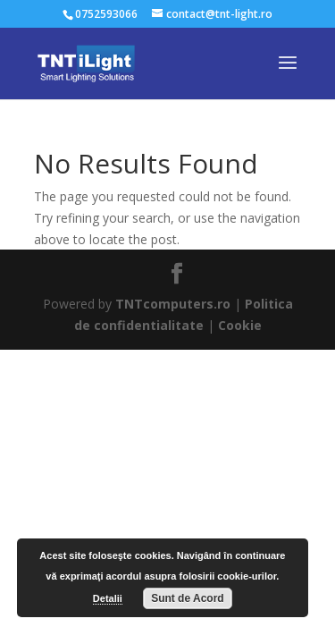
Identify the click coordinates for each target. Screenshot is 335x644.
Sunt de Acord (188, 598)
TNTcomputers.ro (173, 304)
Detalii (108, 598)
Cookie (240, 325)
